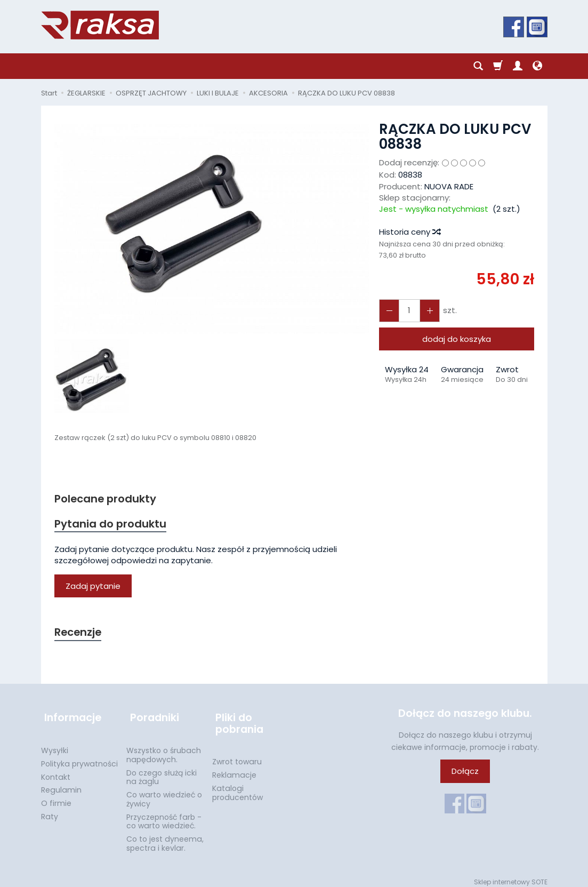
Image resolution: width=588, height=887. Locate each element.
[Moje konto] (518, 66)
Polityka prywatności (79, 758)
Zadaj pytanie (93, 588)
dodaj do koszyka (457, 339)
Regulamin (61, 784)
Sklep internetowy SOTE (511, 876)
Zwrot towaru (237, 756)
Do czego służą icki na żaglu (162, 771)
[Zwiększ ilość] (388, 311)
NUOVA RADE (449, 186)
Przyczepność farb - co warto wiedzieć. (164, 816)
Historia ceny (409, 232)
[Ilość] (407, 311)
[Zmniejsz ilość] (426, 311)
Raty (50, 811)
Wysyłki (55, 745)
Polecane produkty (108, 499)
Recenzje (79, 634)
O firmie (56, 797)
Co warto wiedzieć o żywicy (164, 793)
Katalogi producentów (237, 787)
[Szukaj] (478, 66)
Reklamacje (234, 769)
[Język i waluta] (537, 66)
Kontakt (56, 771)
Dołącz (465, 774)
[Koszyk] (498, 66)
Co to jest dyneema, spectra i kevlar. (165, 838)
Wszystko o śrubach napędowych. (164, 749)
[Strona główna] (100, 25)
